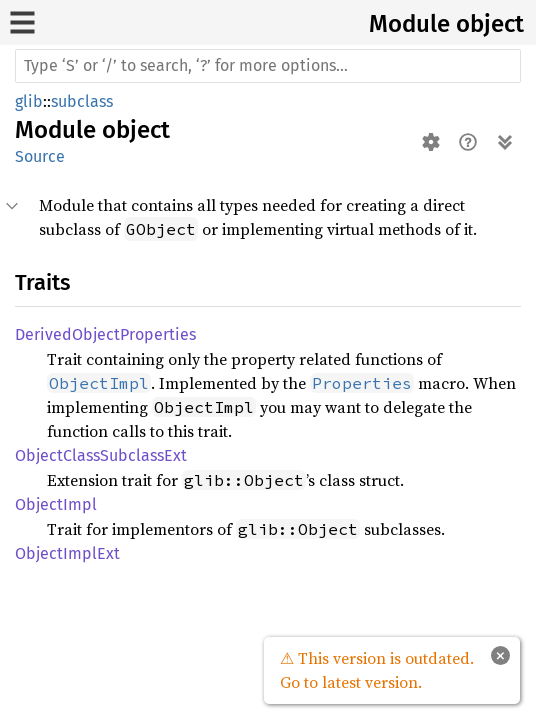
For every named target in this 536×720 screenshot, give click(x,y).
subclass (82, 101)
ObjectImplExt (67, 553)
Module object (446, 24)
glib (29, 101)
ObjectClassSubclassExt (101, 455)
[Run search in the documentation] (268, 66)
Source (40, 156)
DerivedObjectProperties (105, 334)
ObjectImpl (56, 504)
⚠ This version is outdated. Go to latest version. (377, 670)
